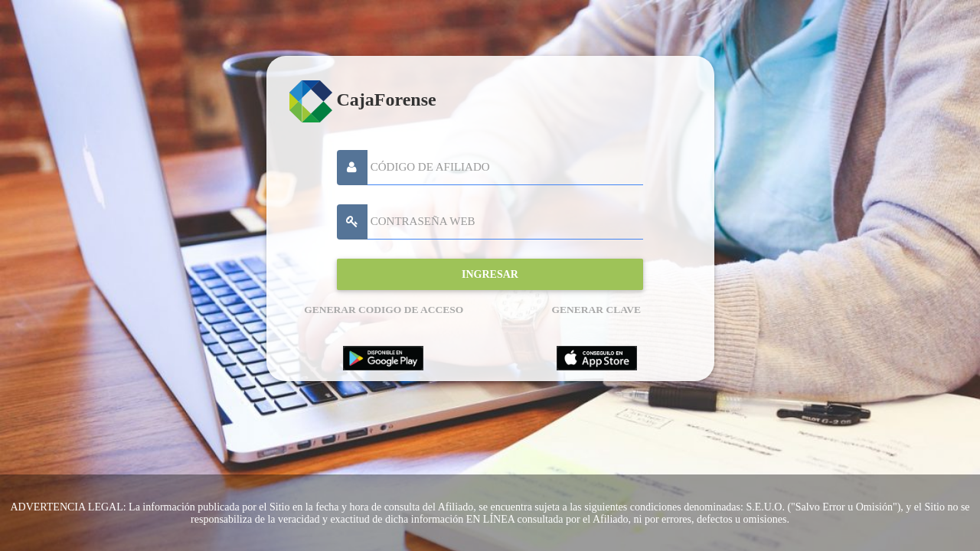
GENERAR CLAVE (596, 310)
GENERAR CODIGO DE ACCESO (384, 310)
